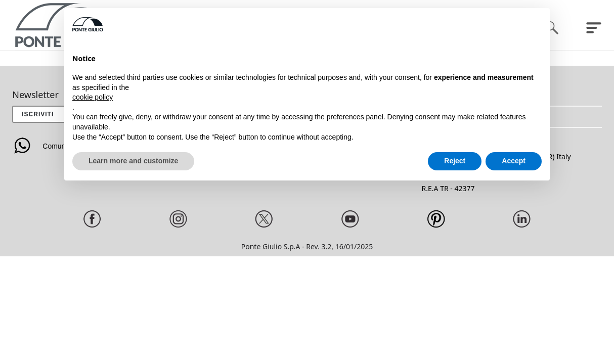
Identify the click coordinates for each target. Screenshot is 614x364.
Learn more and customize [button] (133, 161)
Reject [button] (455, 161)
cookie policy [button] (93, 97)
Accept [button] (514, 161)
